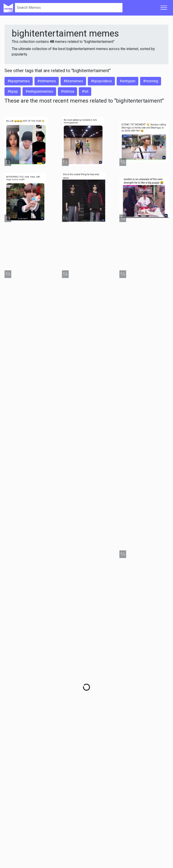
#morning (151, 81)
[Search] (69, 8)
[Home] (8, 8)
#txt (85, 91)
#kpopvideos (101, 81)
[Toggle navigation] (164, 8)
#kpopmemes (19, 81)
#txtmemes (47, 81)
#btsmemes (73, 81)
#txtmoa (67, 91)
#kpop (13, 91)
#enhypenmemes (39, 91)
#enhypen (127, 81)
